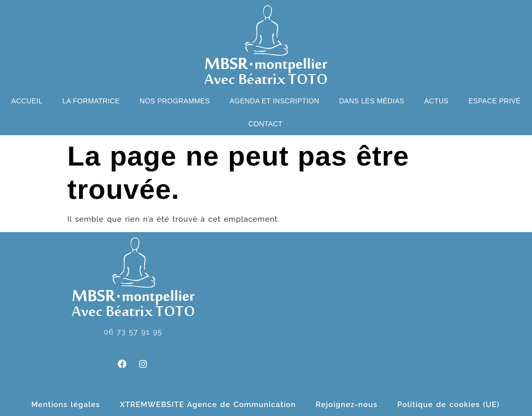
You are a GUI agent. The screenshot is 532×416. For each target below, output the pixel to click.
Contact (266, 124)
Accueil (27, 101)
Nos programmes (175, 101)
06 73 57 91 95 (133, 332)
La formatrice (91, 101)
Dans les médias (372, 101)
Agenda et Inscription (274, 101)
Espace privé (494, 101)
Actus (436, 101)
